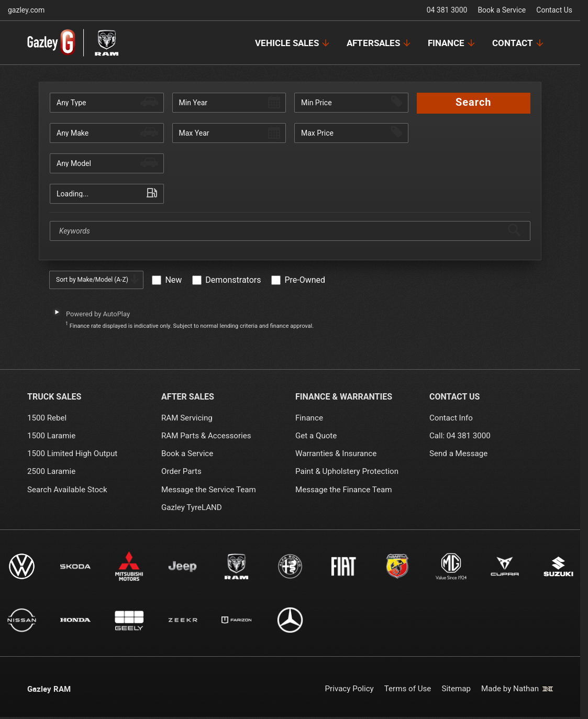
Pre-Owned (305, 280)
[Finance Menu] (452, 43)
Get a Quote (316, 436)
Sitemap (456, 689)
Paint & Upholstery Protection (347, 471)
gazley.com (26, 10)
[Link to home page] (73, 43)
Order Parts (181, 471)
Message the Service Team (209, 490)
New (173, 280)
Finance (309, 418)
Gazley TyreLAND (192, 507)
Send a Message (458, 453)
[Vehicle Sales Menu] (293, 43)
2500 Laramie (51, 471)
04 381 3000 (447, 10)
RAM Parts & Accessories (206, 436)
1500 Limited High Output (72, 453)
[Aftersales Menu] (379, 43)
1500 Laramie (51, 436)
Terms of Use (407, 689)
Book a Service (502, 10)
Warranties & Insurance (336, 453)
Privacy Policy (349, 689)
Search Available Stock (67, 490)
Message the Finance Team (344, 490)
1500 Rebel (47, 418)
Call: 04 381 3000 (460, 436)
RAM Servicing (187, 418)
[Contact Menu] (519, 43)
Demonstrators (233, 280)
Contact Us (554, 10)
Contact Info (451, 418)
